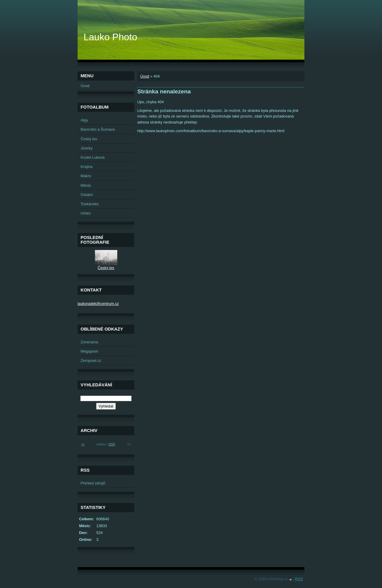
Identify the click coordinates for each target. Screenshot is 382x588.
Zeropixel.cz (91, 361)
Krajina (87, 167)
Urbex (86, 213)
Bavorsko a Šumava (98, 129)
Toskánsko (90, 204)
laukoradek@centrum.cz (98, 304)
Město (86, 185)
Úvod (145, 76)
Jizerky (87, 148)
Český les (89, 139)
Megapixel (89, 351)
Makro (86, 176)
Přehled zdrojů (93, 483)
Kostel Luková (93, 157)
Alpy (84, 120)
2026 (112, 444)
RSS (299, 579)
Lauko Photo (110, 37)
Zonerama (89, 342)
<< (83, 444)
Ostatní (87, 195)
